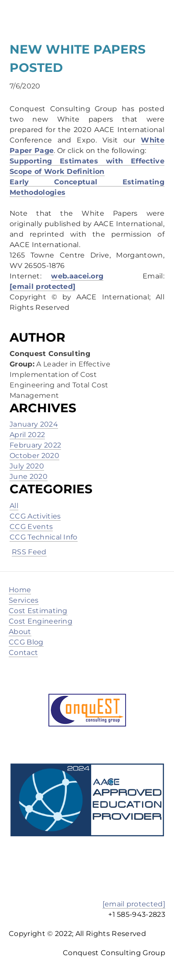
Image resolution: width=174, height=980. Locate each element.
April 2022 (27, 435)
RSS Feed (29, 552)
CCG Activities (35, 516)
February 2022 (35, 445)
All (14, 506)
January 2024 (34, 424)
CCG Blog (26, 642)
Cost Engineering (41, 621)
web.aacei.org (77, 276)
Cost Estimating (38, 611)
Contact (23, 653)
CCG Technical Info (44, 537)
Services (24, 600)
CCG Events (31, 527)
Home (20, 590)
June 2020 (29, 476)
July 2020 (27, 466)
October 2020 (34, 456)
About (20, 632)
